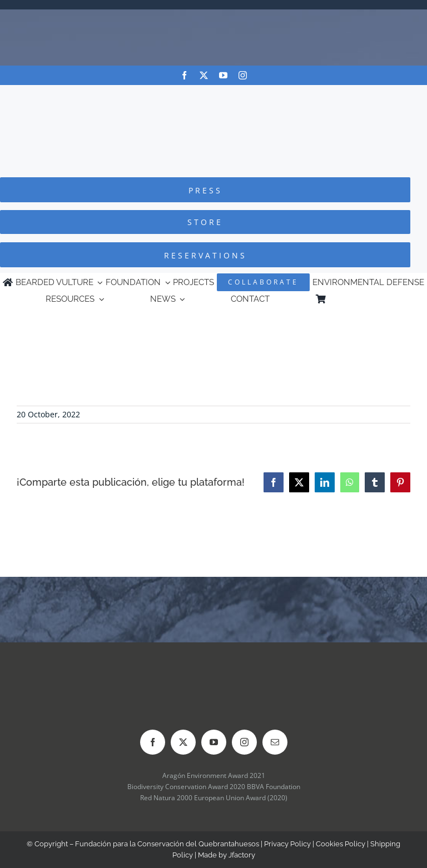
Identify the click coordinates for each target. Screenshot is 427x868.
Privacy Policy (287, 844)
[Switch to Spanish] (376, 299)
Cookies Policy (341, 844)
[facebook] (184, 75)
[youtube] (223, 75)
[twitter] (204, 75)
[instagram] (243, 75)
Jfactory (242, 855)
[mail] (275, 742)
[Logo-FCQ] (213, 95)
